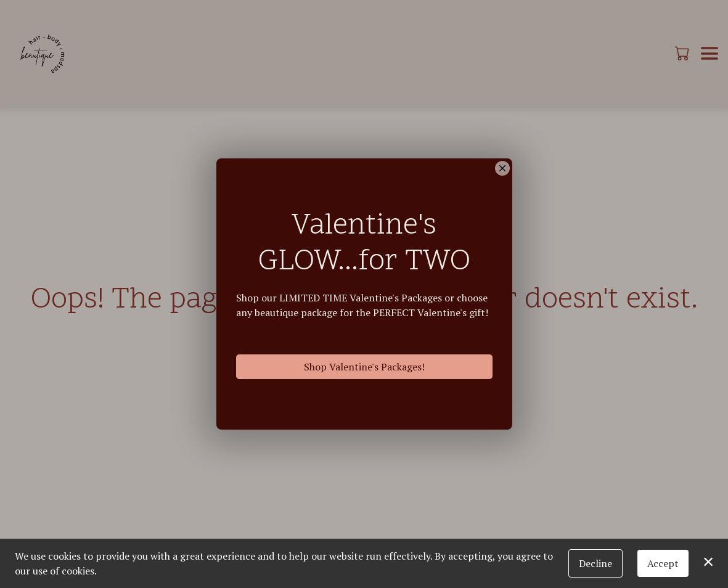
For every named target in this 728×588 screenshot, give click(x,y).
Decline (595, 563)
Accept (663, 563)
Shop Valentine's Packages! (364, 367)
